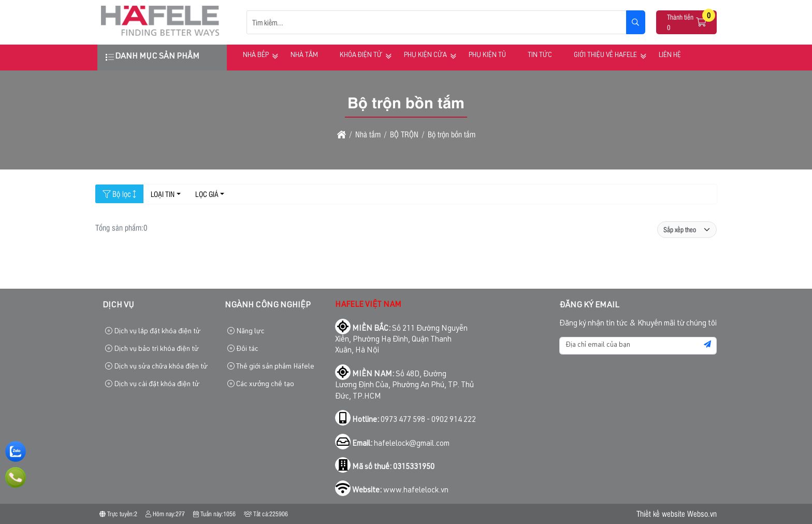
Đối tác (243, 349)
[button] (702, 23)
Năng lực (246, 331)
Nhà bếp (256, 56)
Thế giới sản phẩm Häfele (271, 367)
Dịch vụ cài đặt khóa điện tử (152, 384)
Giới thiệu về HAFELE (605, 56)
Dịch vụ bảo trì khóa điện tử (152, 349)
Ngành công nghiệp (268, 306)
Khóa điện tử (361, 56)
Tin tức (540, 56)
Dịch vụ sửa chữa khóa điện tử (156, 367)
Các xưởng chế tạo (261, 384)
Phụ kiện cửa (425, 56)
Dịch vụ (118, 306)
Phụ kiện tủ (487, 56)
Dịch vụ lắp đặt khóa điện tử (153, 331)
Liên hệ (670, 56)
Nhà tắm (304, 56)
